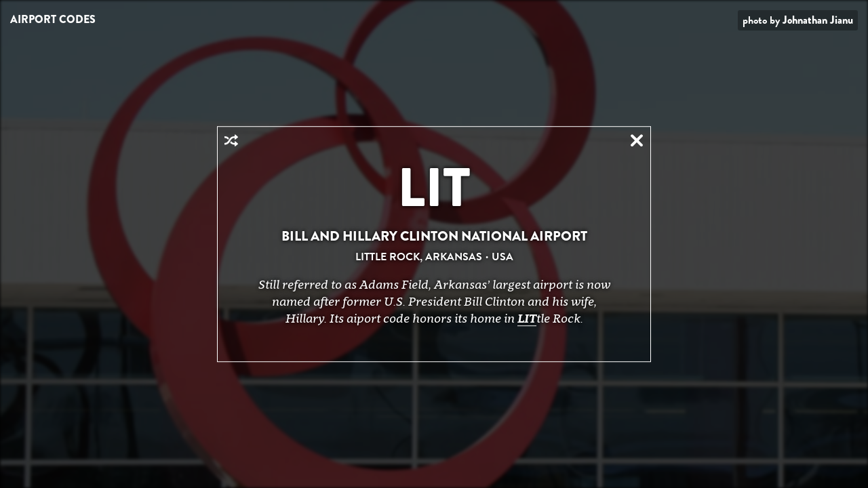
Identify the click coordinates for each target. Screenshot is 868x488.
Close (637, 140)
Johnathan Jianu (818, 20)
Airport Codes (53, 19)
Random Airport (231, 140)
